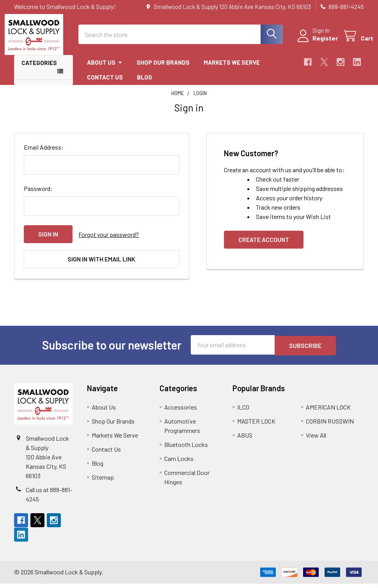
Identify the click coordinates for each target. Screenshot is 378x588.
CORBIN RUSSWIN (330, 425)
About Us (105, 69)
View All (316, 439)
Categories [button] (39, 70)
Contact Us (105, 84)
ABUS (245, 439)
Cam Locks (179, 463)
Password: (38, 195)
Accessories (181, 411)
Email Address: (44, 154)
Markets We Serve (232, 69)
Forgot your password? (109, 241)
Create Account (264, 246)
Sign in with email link (101, 265)
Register (316, 43)
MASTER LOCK (256, 425)
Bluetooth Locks (186, 449)
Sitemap (103, 481)
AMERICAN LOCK (328, 411)
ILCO (243, 411)
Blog (145, 84)
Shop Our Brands (163, 69)
